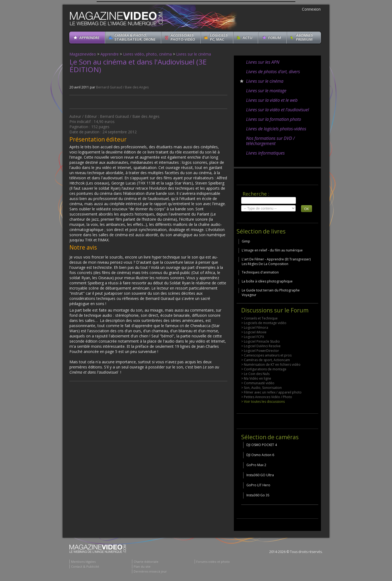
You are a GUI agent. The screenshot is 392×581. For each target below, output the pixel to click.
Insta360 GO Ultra (260, 475)
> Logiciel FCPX (253, 337)
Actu (247, 38)
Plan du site (142, 566)
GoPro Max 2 (256, 465)
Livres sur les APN (263, 62)
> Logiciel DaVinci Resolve (261, 346)
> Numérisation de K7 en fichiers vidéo (271, 365)
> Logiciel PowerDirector (260, 351)
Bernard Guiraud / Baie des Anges (122, 87)
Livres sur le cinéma (194, 54)
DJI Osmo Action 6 (260, 455)
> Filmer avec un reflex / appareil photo (271, 392)
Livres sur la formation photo (274, 119)
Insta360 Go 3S (258, 495)
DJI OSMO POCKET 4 (262, 445)
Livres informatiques (265, 153)
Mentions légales (83, 562)
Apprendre (110, 54)
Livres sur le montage (266, 91)
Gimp (246, 241)
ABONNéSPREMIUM (304, 37)
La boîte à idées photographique (267, 281)
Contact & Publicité (85, 566)
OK (307, 209)
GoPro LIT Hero (258, 485)
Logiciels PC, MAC (219, 37)
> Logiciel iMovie (254, 332)
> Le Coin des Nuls (255, 374)
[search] (269, 200)
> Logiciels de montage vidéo (264, 323)
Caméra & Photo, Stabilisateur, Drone (135, 37)
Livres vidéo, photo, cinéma (147, 54)
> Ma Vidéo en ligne (256, 378)
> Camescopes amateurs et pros (266, 355)
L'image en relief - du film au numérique (272, 250)
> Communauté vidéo (258, 383)
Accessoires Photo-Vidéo (183, 37)
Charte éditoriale (146, 562)
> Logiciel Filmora (255, 328)
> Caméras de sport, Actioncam (266, 360)
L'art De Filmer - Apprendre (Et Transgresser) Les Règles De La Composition (276, 262)
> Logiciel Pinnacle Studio (261, 341)
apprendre (89, 38)
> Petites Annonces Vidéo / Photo (267, 397)
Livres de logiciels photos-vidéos (276, 129)
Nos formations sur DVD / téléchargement (270, 141)
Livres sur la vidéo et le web (272, 100)
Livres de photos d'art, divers (273, 72)
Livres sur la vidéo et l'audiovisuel (278, 110)
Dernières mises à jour (150, 571)
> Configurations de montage (264, 369)
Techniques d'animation (260, 272)
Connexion (311, 9)
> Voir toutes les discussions (263, 402)
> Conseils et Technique (259, 318)
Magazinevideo (83, 54)
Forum (275, 38)
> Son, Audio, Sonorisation (261, 388)
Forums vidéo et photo (213, 562)
